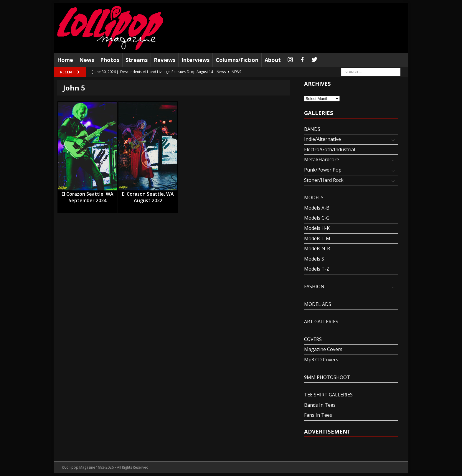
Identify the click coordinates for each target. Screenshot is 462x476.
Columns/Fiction (237, 60)
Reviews (165, 60)
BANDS (312, 129)
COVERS (313, 339)
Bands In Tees (320, 405)
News (87, 60)
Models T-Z (317, 269)
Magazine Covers (323, 349)
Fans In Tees (318, 415)
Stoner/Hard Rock (324, 180)
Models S (314, 259)
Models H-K (317, 228)
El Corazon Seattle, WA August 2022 (148, 194)
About (273, 60)
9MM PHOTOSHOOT (327, 377)
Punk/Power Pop (323, 170)
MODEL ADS (318, 304)
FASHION (314, 286)
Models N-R (317, 248)
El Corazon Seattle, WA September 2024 (88, 194)
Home (65, 60)
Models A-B (317, 208)
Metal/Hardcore (322, 159)
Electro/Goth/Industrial (330, 149)
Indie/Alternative (322, 139)
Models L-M (317, 238)
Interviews (195, 60)
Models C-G (317, 218)
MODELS (314, 197)
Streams (137, 60)
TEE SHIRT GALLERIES (328, 395)
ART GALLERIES (321, 322)
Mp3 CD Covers (321, 360)
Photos (110, 60)
